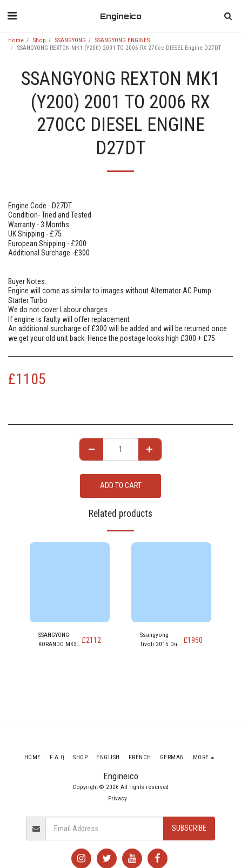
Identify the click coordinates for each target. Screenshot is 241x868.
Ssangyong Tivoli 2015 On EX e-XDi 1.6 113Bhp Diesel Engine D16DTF (160, 640)
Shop (39, 40)
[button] (12, 16)
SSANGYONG (71, 40)
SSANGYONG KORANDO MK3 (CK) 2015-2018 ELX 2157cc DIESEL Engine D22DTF (59, 640)
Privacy (118, 798)
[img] (70, 582)
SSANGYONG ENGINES (122, 40)
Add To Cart (121, 485)
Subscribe (189, 828)
